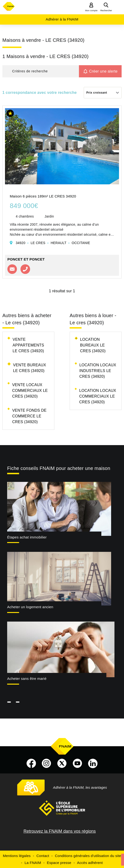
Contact (43, 856)
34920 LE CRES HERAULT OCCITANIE (53, 243)
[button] (41, 71)
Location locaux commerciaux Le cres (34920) (98, 396)
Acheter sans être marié (27, 679)
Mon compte (91, 11)
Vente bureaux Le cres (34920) (30, 368)
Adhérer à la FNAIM (62, 19)
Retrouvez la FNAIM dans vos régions (59, 831)
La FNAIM (33, 863)
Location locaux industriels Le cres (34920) (98, 371)
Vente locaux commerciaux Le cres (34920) (30, 391)
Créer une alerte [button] (103, 71)
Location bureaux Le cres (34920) (93, 345)
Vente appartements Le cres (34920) (28, 345)
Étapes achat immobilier (27, 537)
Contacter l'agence (12, 269)
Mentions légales (17, 856)
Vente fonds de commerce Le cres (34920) (29, 416)
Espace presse (59, 863)
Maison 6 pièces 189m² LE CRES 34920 (43, 196)
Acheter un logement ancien (30, 607)
